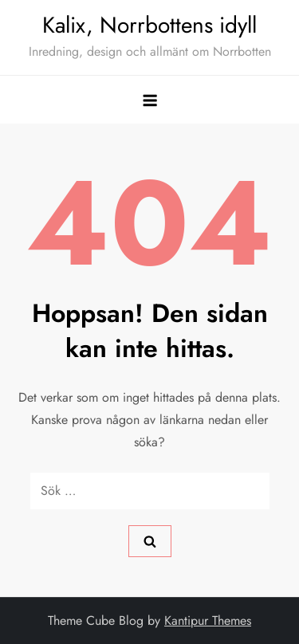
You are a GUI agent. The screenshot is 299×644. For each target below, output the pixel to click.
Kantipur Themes (208, 620)
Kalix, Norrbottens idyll (149, 25)
